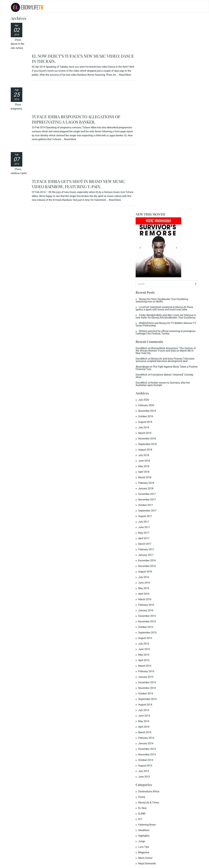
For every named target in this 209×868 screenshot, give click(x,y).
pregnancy (17, 85)
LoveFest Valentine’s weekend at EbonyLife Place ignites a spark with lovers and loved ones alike (168, 112)
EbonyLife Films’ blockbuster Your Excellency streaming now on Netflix (165, 104)
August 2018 (148, 256)
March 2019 (148, 239)
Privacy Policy (21, 864)
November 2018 (150, 245)
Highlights (147, 642)
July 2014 (147, 516)
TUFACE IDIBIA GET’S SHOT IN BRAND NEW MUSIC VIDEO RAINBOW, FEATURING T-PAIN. (79, 106)
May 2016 (147, 394)
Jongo (145, 647)
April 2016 (147, 400)
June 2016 (147, 389)
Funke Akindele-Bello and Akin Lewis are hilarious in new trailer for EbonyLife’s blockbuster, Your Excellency (168, 121)
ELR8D (145, 620)
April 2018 (147, 278)
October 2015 (149, 433)
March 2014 (148, 538)
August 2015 (148, 444)
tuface (20, 48)
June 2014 (147, 522)
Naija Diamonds (150, 670)
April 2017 (147, 344)
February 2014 (149, 544)
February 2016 (149, 411)
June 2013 (147, 583)
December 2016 (150, 367)
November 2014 (150, 494)
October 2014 (149, 500)
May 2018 (147, 272)
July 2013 (147, 577)
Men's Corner (149, 664)
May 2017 (147, 339)
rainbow (15, 123)
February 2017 (149, 355)
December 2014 (150, 489)
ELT (143, 625)
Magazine (147, 658)
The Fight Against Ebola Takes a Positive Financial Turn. (165, 174)
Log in (145, 701)
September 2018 (151, 250)
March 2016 (148, 405)
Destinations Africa (152, 598)
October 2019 (149, 222)
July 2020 (147, 206)
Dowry (145, 603)
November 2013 (150, 561)
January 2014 (149, 549)
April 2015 (147, 466)
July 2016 (147, 383)
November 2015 (150, 428)
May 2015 (147, 461)
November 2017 (150, 306)
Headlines (147, 636)
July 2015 (147, 450)
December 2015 (150, 422)
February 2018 (149, 289)
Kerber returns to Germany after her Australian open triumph (166, 190)
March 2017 (148, 350)
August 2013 (148, 572)
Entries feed (148, 706)
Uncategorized (149, 686)
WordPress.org (149, 717)
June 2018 (147, 267)
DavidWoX (145, 154)
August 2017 (148, 322)
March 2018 (148, 283)
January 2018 (149, 295)
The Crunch (148, 681)
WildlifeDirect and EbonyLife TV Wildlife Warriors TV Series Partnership (167, 130)
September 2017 (151, 317)
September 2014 (151, 505)
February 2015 (149, 477)
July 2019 (147, 234)
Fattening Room (150, 631)
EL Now (146, 614)
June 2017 (147, 333)
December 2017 (150, 300)
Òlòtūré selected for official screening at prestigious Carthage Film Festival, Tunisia (162, 138)
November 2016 (150, 372)
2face (18, 40)
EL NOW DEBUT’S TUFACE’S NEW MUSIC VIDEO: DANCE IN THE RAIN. (83, 27)
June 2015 (147, 455)
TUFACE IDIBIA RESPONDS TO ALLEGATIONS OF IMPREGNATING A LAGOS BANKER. (76, 69)
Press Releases (150, 675)
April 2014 (147, 533)
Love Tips (147, 653)
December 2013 (150, 555)
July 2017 (147, 328)
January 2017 (149, 361)
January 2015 (149, 483)
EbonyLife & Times (152, 609)
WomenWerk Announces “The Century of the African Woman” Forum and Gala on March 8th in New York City (168, 157)
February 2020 (149, 211)
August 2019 (148, 228)
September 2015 (151, 439)
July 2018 (147, 261)
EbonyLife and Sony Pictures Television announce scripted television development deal (168, 166)
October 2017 (149, 311)
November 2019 (150, 217)
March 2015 (148, 472)
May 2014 (147, 527)
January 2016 (149, 416)
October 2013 (149, 566)
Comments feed (150, 712)
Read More (70, 89)
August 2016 (148, 378)
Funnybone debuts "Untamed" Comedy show (168, 182)
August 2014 (148, 511)
